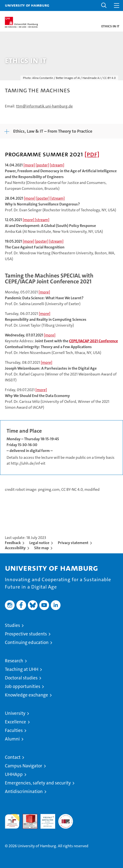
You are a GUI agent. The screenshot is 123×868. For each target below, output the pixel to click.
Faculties (14, 730)
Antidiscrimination (24, 791)
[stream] (57, 165)
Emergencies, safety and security (38, 783)
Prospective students (26, 634)
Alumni (12, 739)
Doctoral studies (21, 678)
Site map (41, 548)
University (15, 713)
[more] (29, 165)
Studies (12, 625)
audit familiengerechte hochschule (12, 821)
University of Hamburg (27, 5)
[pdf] (92, 154)
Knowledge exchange (26, 695)
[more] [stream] (36, 220)
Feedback (13, 543)
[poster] (42, 165)
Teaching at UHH (22, 669)
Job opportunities (23, 686)
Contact (13, 757)
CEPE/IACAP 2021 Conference (93, 341)
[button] (104, 5)
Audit (27, 817)
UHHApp (14, 774)
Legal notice (39, 543)
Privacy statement (73, 543)
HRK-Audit (45, 819)
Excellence (15, 722)
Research (14, 661)
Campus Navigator (24, 766)
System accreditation (66, 819)
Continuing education (27, 642)
